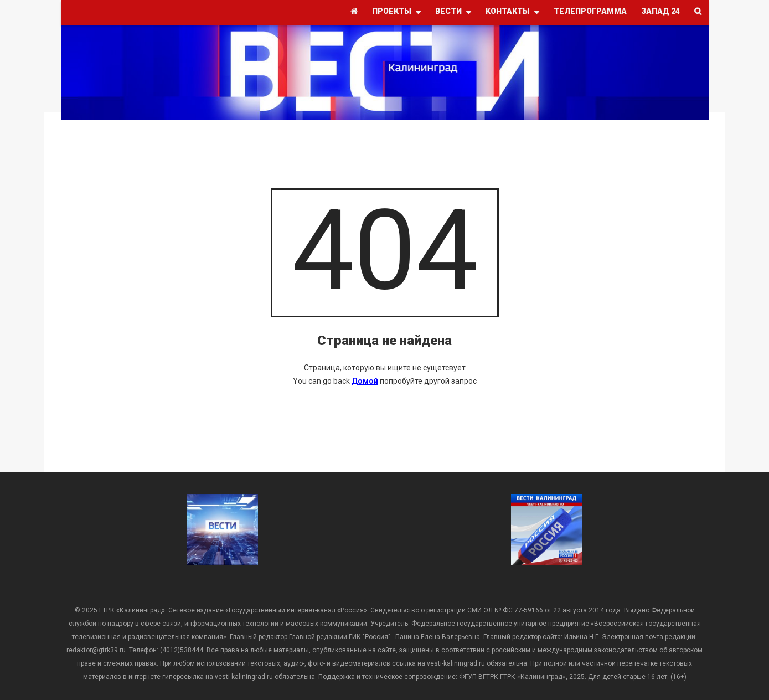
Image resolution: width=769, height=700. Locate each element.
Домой (365, 381)
